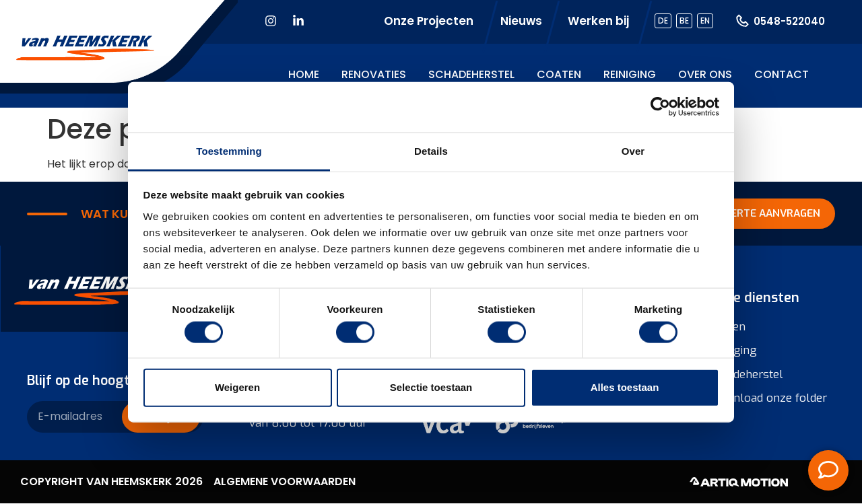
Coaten (559, 74)
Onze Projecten (429, 21)
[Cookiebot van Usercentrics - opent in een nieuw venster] (660, 107)
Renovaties (374, 74)
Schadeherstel (471, 74)
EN (705, 21)
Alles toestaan (625, 387)
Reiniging (630, 74)
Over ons (705, 74)
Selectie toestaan (431, 387)
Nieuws (521, 21)
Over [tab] (633, 150)
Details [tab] (431, 150)
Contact (782, 74)
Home (304, 74)
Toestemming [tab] (229, 150)
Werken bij (598, 21)
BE (684, 21)
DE (663, 21)
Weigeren (237, 387)
